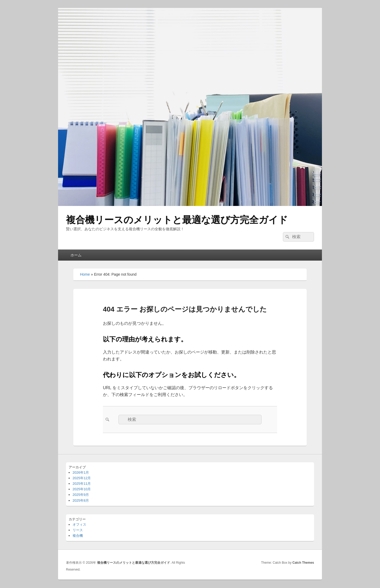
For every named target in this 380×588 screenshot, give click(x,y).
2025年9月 (81, 495)
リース (78, 530)
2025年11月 (82, 484)
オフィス (79, 525)
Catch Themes (303, 563)
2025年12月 (82, 478)
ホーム (76, 255)
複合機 (78, 536)
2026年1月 (81, 472)
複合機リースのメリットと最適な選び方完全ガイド (177, 220)
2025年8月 (81, 500)
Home (85, 274)
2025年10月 (82, 489)
